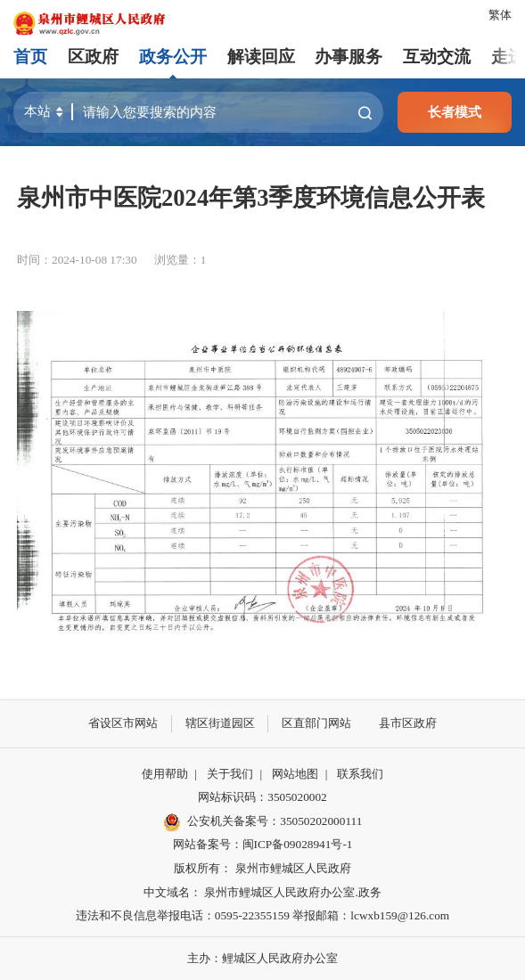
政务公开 (173, 57)
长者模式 (455, 112)
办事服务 (349, 57)
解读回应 (261, 57)
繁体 (500, 15)
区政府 (93, 57)
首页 (30, 57)
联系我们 (360, 774)
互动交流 (437, 57)
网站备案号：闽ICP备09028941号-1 (263, 844)
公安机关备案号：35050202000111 (263, 822)
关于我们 (230, 774)
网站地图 (295, 774)
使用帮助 (165, 774)
